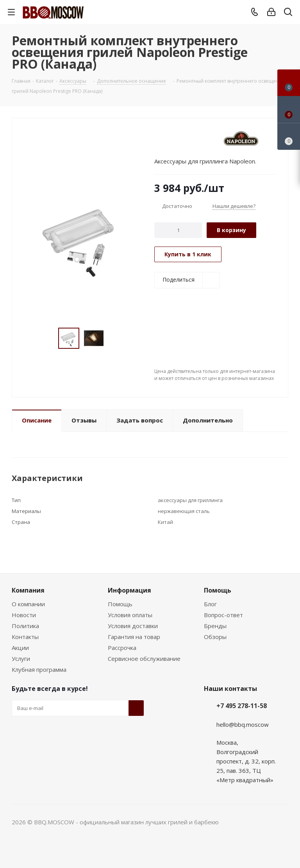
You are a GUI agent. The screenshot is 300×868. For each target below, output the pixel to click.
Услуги (21, 659)
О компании (28, 604)
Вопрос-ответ (223, 615)
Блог (210, 604)
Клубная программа (39, 669)
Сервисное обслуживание (144, 659)
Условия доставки (133, 626)
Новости (24, 615)
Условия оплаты (130, 615)
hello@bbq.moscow (243, 724)
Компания (28, 590)
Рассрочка (122, 648)
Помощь (120, 604)
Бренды (215, 626)
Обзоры (215, 637)
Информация (129, 590)
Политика (25, 626)
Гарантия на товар (134, 637)
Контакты (25, 637)
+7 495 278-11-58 (242, 706)
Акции (20, 648)
